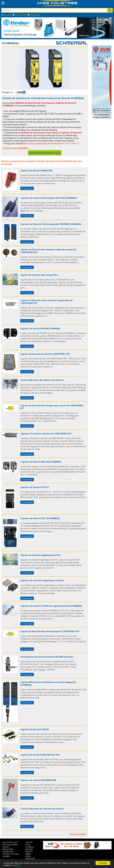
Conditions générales (30, 848)
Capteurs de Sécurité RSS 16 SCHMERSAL (40, 518)
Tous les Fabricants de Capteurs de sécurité (42, 809)
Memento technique (11, 854)
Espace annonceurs (30, 857)
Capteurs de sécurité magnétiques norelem (42, 581)
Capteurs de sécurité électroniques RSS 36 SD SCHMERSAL (49, 198)
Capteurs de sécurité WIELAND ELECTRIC (40, 755)
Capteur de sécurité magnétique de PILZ (40, 555)
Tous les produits (78, 834)
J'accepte (103, 863)
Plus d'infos (16, 865)
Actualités (6, 856)
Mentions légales (29, 853)
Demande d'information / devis (45, 153)
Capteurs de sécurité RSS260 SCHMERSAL (40, 329)
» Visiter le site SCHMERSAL (15, 148)
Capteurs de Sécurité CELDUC (35, 729)
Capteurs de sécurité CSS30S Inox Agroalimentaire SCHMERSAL (51, 606)
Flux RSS (6, 847)
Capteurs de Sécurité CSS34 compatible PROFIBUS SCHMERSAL (51, 224)
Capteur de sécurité (48, 161)
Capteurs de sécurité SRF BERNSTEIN (38, 780)
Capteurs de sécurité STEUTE (35, 487)
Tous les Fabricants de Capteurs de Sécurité (42, 380)
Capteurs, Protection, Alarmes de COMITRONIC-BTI (46, 434)
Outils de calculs (29, 843)
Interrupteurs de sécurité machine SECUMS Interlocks (47, 657)
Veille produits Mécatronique (8, 850)
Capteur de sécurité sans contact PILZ (39, 275)
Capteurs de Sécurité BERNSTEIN (36, 171)
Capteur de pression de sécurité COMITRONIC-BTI (45, 354)
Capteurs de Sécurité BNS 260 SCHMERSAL (41, 462)
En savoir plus (27, 188)
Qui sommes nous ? (10, 842)
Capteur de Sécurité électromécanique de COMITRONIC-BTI (50, 631)
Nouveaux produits (10, 844)
